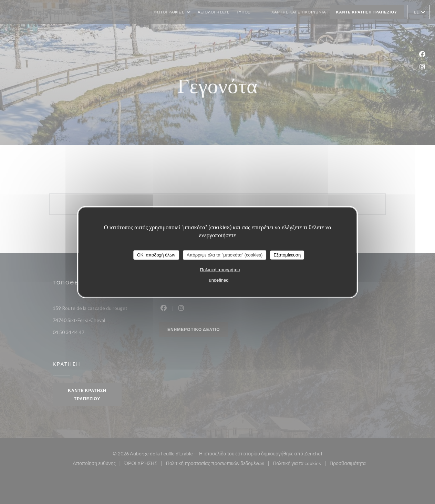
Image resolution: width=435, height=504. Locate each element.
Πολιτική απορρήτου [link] (220, 269)
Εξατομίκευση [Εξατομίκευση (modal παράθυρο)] (287, 255)
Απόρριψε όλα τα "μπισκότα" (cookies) (225, 255)
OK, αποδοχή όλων (156, 255)
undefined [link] (219, 280)
